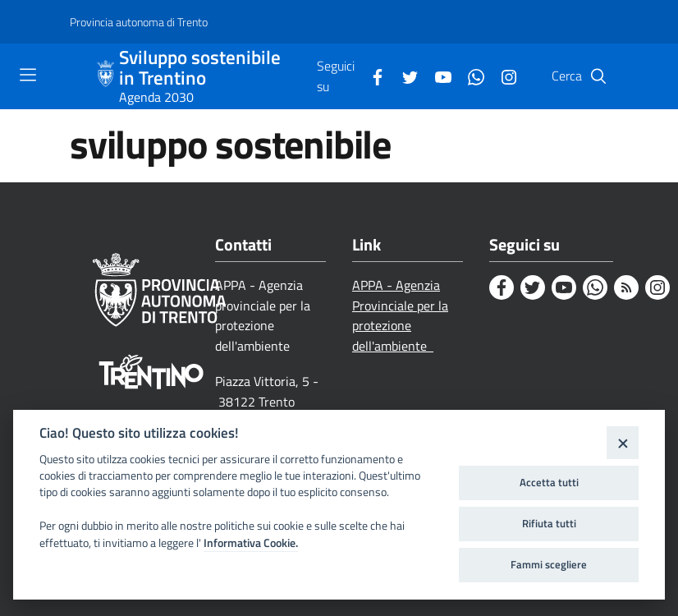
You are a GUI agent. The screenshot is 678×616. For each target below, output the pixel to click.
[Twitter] (404, 76)
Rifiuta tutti (549, 523)
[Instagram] (502, 76)
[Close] (623, 442)
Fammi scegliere (549, 564)
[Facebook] (371, 76)
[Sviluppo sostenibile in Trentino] (108, 76)
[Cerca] (598, 76)
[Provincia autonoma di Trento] (139, 22)
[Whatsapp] (470, 76)
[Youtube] (437, 76)
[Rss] (626, 287)
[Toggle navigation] (28, 75)
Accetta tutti (549, 482)
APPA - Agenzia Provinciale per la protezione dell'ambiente (400, 316)
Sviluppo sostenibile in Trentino (200, 68)
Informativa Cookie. (251, 543)
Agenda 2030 (156, 97)
